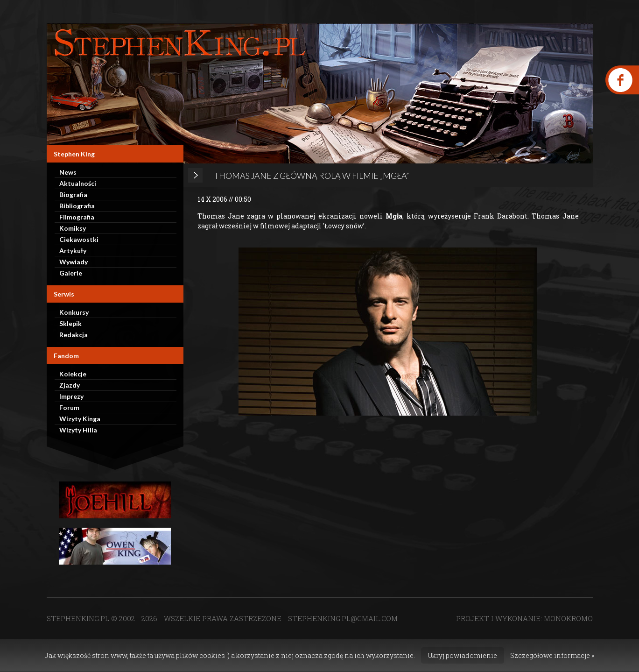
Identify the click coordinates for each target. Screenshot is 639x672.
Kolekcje (73, 374)
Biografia (73, 195)
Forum (69, 407)
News (68, 172)
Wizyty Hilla (78, 430)
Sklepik (70, 323)
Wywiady (74, 262)
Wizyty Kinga (80, 419)
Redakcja (74, 335)
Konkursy (74, 312)
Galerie (71, 273)
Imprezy (71, 396)
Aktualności (78, 183)
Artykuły (73, 251)
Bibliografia (77, 206)
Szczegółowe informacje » (552, 655)
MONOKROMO (568, 618)
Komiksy (73, 228)
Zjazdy (70, 385)
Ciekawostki (79, 239)
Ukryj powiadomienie (463, 655)
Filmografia (77, 217)
